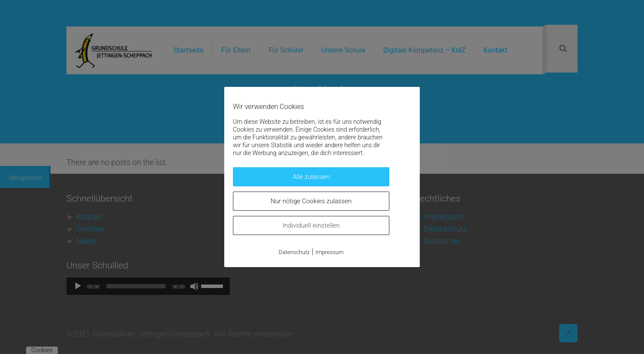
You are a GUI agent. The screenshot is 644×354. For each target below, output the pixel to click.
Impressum (330, 252)
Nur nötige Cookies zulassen (311, 201)
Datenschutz (294, 252)
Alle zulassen (311, 177)
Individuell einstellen (311, 225)
